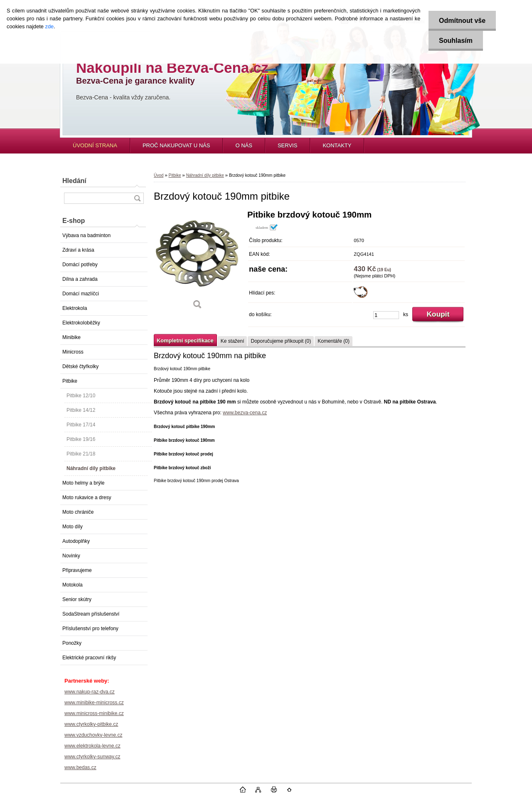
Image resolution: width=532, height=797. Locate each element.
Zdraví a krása (78, 250)
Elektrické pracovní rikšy (89, 658)
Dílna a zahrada (80, 279)
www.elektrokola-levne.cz (92, 746)
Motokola (73, 585)
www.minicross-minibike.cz (94, 713)
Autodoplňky (76, 541)
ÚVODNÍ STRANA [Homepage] (95, 145)
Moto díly (73, 527)
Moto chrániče (78, 512)
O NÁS (244, 145)
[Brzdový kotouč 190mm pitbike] (197, 263)
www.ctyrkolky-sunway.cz (92, 757)
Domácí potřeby (80, 265)
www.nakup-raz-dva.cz (90, 692)
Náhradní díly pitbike (91, 468)
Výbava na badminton (86, 235)
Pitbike (70, 381)
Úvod (159, 175)
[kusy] (386, 315)
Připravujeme (77, 570)
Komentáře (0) (334, 341)
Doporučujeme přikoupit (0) (281, 341)
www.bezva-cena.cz (245, 413)
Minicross (73, 352)
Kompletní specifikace (185, 340)
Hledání (74, 181)
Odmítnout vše (462, 21)
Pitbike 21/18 (81, 454)
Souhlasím (456, 41)
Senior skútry (77, 599)
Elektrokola (75, 308)
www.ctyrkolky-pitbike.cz (91, 724)
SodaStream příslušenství (91, 614)
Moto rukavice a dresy (87, 498)
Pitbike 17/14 (81, 425)
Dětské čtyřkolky (80, 366)
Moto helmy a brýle (83, 483)
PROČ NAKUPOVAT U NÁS (176, 145)
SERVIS (287, 145)
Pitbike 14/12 (81, 410)
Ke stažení (233, 341)
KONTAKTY (337, 145)
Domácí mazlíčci (81, 294)
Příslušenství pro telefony (90, 629)
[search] (137, 198)
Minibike (71, 337)
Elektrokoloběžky (81, 323)
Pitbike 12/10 (81, 396)
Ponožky (72, 643)
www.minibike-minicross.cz (94, 703)
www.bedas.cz (80, 767)
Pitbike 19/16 (81, 439)
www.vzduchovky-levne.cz (93, 735)
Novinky (71, 556)
